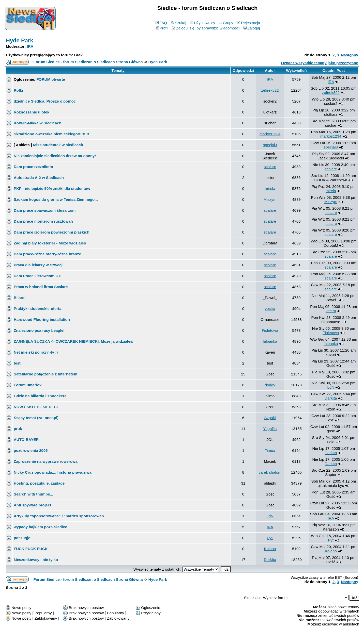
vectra (270, 309)
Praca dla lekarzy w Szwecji (39, 265)
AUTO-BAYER (26, 440)
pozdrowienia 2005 (31, 450)
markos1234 (270, 134)
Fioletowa (270, 330)
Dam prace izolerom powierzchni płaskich (52, 232)
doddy (270, 385)
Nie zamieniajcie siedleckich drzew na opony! (55, 156)
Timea (270, 450)
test (17, 363)
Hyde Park (20, 40)
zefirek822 (270, 90)
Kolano (270, 549)
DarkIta (331, 398)
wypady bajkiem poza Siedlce (40, 527)
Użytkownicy (203, 23)
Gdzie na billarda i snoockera (40, 396)
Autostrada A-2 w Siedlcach (39, 178)
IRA (30, 46)
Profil (162, 28)
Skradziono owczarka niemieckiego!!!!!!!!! (51, 134)
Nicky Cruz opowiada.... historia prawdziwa (53, 472)
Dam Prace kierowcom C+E (38, 276)
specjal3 (270, 145)
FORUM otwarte (51, 79)
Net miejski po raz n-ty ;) (36, 352)
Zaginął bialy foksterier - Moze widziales (50, 243)
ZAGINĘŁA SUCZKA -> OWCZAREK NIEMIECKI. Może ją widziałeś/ (74, 341)
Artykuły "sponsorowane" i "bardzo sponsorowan (59, 516)
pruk (18, 429)
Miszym (270, 199)
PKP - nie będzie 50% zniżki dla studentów (52, 188)
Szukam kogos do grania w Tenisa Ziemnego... (56, 199)
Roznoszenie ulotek (32, 112)
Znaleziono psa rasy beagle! (39, 330)
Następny (350, 55)
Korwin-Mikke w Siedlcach (38, 123)
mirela (270, 188)
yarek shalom (270, 472)
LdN (331, 387)
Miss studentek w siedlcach (58, 145)
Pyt (270, 538)
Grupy (226, 23)
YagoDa (270, 429)
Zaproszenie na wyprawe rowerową (46, 461)
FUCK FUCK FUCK (31, 549)
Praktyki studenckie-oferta (38, 309)
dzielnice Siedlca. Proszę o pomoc (45, 101)
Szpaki (270, 418)
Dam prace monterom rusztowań (43, 221)
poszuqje (22, 538)
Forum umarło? (28, 385)
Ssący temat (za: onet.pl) (36, 418)
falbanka (270, 341)
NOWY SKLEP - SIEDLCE (36, 407)
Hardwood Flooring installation (42, 319)
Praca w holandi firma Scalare (41, 287)
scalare (270, 167)
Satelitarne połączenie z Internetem (45, 374)
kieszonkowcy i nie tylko (36, 560)
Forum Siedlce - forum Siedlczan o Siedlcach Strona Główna (88, 62)
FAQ (161, 23)
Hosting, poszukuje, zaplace (39, 483)
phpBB (170, 637)
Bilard (19, 298)
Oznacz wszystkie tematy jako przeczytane (320, 63)
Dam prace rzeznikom (33, 167)
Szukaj (178, 23)
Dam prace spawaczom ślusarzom (45, 210)
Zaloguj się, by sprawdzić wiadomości (206, 28)
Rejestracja (249, 23)
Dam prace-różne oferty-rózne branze (47, 254)
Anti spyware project (33, 505)
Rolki (18, 90)
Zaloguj (252, 28)
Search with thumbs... (33, 494)
